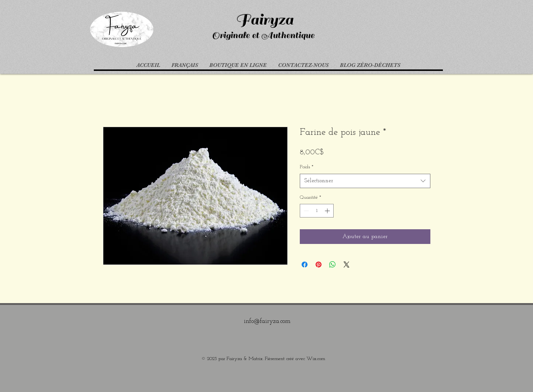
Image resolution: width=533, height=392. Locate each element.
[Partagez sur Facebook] (305, 265)
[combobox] (365, 181)
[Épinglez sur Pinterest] (319, 265)
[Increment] (328, 211)
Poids (307, 167)
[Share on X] (347, 265)
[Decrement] (305, 211)
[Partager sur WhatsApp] (333, 265)
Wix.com (316, 359)
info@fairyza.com (267, 321)
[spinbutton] (317, 211)
